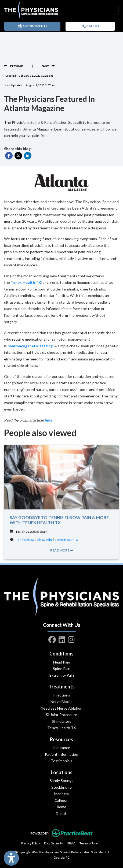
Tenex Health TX (66, 540)
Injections (62, 695)
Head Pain (62, 662)
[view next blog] (48, 66)
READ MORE (62, 550)
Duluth (62, 813)
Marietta (61, 794)
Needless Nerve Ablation (61, 708)
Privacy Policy (31, 843)
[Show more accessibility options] (11, 858)
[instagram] (71, 639)
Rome (61, 807)
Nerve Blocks (61, 701)
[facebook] (52, 639)
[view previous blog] (14, 66)
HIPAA (71, 843)
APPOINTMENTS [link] (32, 26)
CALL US (91, 26)
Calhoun (61, 800)
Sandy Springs (61, 781)
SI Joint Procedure (61, 715)
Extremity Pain (62, 675)
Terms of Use (89, 843)
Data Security (53, 843)
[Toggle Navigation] (114, 10)
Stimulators (61, 721)
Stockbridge (61, 787)
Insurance (62, 748)
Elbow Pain (45, 540)
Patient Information (61, 754)
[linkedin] (62, 639)
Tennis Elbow (25, 540)
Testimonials (61, 761)
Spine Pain (62, 668)
